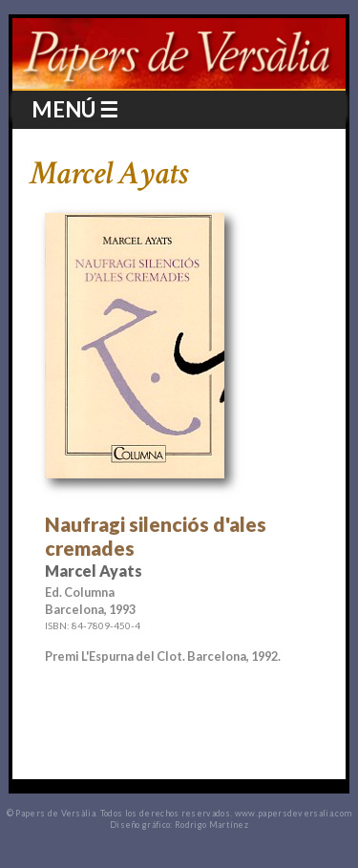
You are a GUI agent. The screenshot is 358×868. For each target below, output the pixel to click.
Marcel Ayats (109, 173)
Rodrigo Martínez (211, 825)
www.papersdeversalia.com (294, 813)
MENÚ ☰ (75, 109)
